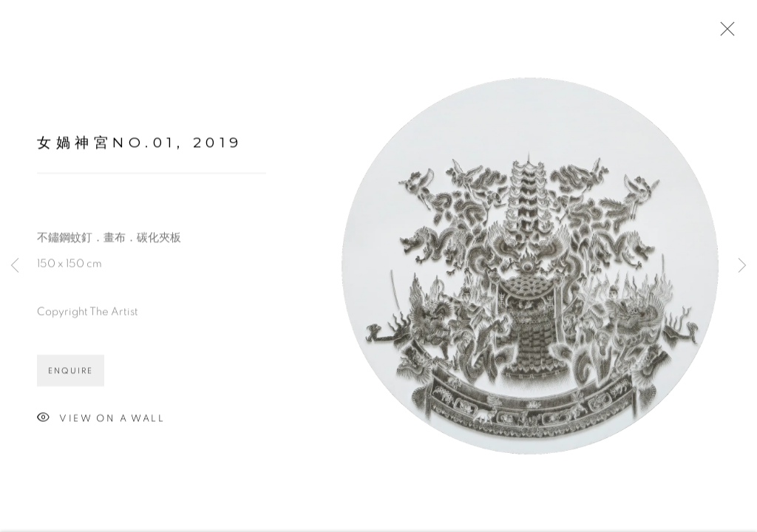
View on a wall (101, 421)
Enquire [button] (71, 373)
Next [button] (742, 266)
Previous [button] (15, 266)
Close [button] (724, 33)
